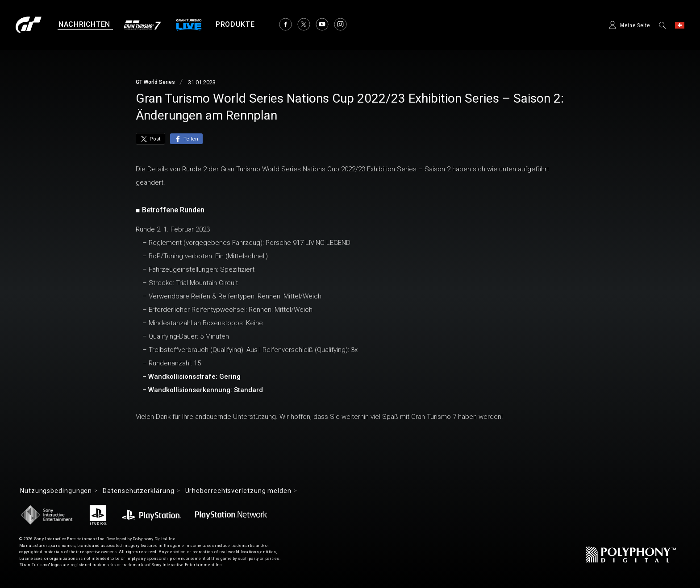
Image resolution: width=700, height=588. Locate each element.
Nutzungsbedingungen (56, 491)
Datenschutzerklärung (138, 491)
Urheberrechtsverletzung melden (238, 491)
